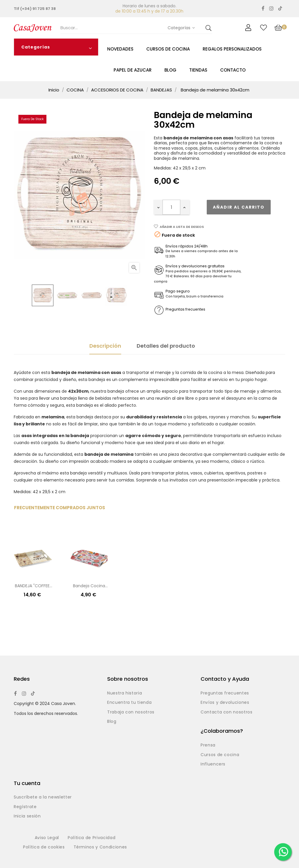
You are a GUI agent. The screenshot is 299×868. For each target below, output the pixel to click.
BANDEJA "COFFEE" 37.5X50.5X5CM (33, 586)
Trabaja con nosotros (131, 712)
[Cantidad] (171, 207)
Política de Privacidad (92, 838)
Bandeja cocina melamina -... (89, 586)
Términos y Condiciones (100, 847)
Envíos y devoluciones (225, 703)
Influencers (213, 764)
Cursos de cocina (220, 755)
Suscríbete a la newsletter (43, 797)
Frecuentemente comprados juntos (60, 508)
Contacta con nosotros (227, 712)
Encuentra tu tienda (129, 703)
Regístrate (25, 807)
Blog (112, 722)
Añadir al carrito (239, 207)
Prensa (208, 745)
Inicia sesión (27, 816)
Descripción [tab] (105, 346)
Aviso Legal (47, 838)
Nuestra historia (125, 693)
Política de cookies (44, 847)
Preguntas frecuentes (225, 693)
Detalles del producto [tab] (166, 346)
